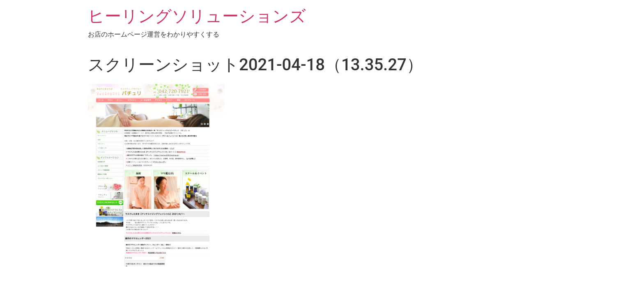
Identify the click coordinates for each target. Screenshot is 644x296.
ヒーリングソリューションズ (197, 16)
